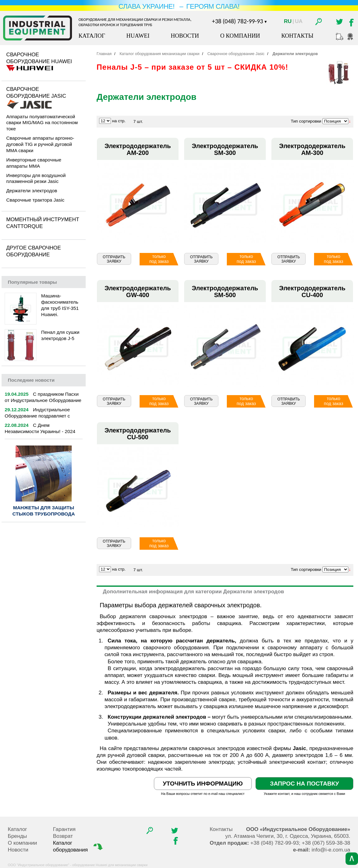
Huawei (138, 36)
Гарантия (64, 829)
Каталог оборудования (79, 846)
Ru (288, 21)
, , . (288, 836)
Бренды (17, 836)
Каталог (92, 36)
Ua (299, 21)
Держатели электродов (32, 191)
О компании (240, 36)
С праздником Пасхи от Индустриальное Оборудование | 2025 (43, 400)
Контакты (297, 36)
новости (31, 380)
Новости (185, 36)
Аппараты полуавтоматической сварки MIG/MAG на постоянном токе (42, 123)
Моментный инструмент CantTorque (43, 223)
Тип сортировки (306, 121)
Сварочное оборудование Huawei (39, 58)
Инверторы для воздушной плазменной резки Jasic (36, 178)
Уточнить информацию (203, 784)
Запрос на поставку (304, 784)
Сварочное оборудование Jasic (36, 93)
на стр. (119, 121)
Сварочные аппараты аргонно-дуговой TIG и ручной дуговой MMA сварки (40, 144)
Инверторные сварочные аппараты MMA (34, 163)
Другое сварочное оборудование (33, 251)
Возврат (63, 836)
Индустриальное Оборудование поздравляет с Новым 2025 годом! (37, 416)
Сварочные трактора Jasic (35, 200)
